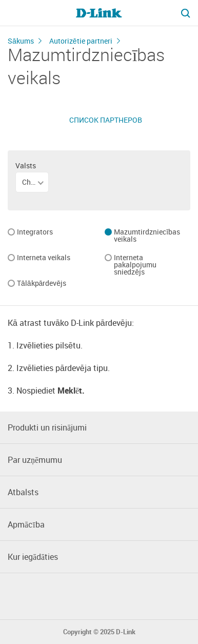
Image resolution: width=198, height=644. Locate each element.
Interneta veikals (44, 258)
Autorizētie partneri (81, 41)
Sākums (21, 41)
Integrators (35, 232)
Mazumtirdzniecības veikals (147, 236)
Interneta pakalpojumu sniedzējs (135, 265)
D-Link (126, 632)
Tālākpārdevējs (42, 284)
